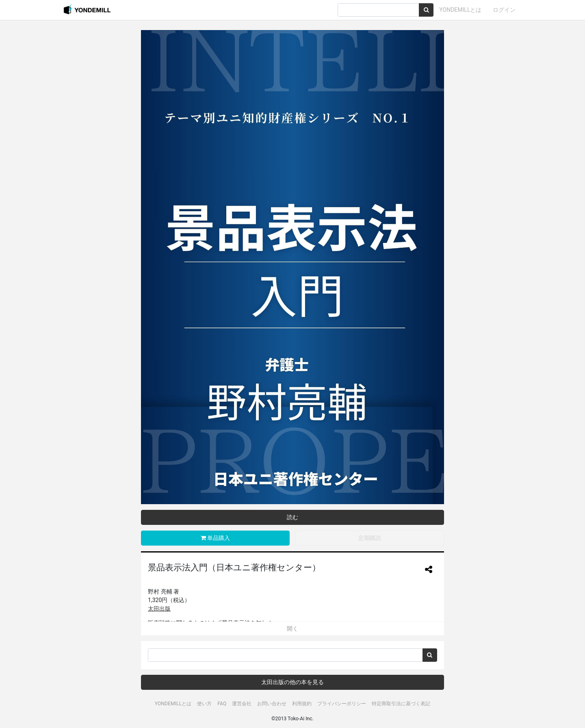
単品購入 (215, 538)
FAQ (222, 704)
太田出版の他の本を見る (292, 682)
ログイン (504, 10)
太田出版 (159, 609)
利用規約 (302, 704)
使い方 (204, 704)
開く (292, 628)
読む (292, 517)
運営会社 (242, 704)
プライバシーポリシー (342, 704)
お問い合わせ (272, 704)
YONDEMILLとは (460, 10)
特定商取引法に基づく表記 (401, 704)
